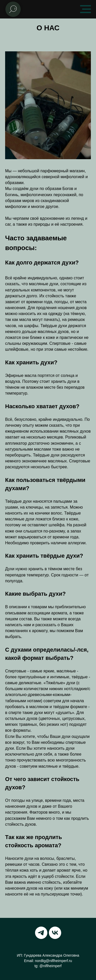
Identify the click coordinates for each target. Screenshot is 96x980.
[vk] (55, 933)
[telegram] (41, 933)
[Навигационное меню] (86, 9)
